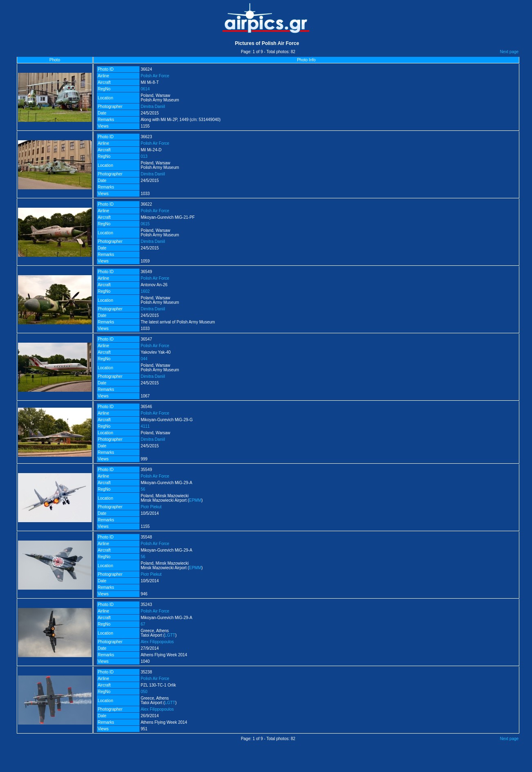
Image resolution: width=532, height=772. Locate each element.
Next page (510, 52)
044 (144, 359)
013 (144, 156)
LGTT (170, 635)
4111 (145, 426)
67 (143, 624)
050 (144, 692)
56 (143, 489)
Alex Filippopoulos (157, 642)
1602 (145, 291)
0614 (145, 89)
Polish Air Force (155, 76)
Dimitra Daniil (153, 107)
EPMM (195, 500)
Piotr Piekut (151, 507)
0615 (145, 224)
